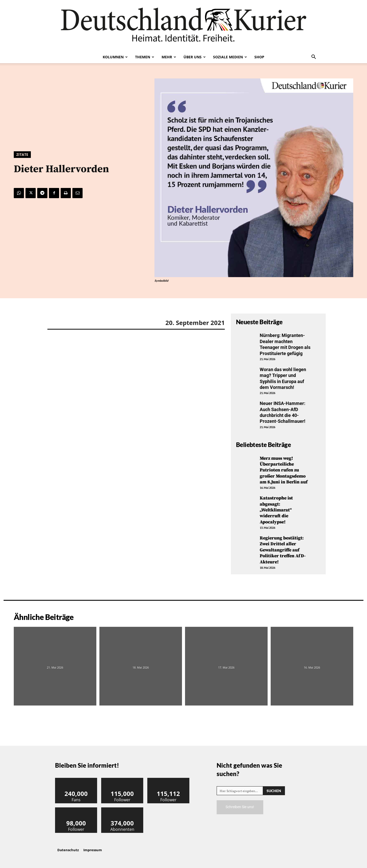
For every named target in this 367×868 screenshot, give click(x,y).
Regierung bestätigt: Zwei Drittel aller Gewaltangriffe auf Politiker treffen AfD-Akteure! (283, 550)
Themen (145, 57)
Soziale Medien (230, 57)
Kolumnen (115, 57)
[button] (313, 57)
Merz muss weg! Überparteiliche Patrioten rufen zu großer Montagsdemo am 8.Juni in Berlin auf (284, 470)
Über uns (195, 57)
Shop (259, 57)
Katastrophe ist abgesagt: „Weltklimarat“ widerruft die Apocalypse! (276, 510)
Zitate (22, 155)
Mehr (169, 57)
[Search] (274, 791)
